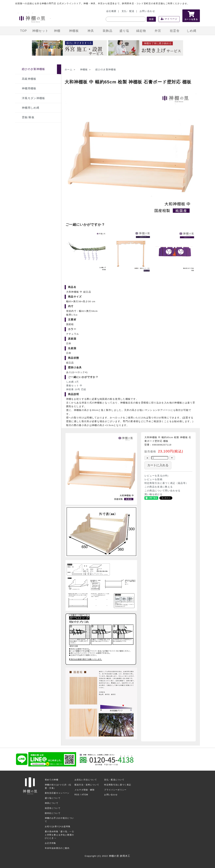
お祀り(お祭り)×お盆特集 (58, 826)
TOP (24, 31)
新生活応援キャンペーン (57, 793)
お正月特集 (50, 843)
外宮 (158, 31)
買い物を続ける (153, 494)
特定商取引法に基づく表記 (118, 785)
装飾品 (107, 31)
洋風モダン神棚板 (34, 98)
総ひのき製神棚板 (34, 69)
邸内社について (53, 813)
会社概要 (111, 11)
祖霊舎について (53, 808)
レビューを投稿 (153, 479)
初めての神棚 (52, 780)
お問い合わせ (147, 11)
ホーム (69, 70)
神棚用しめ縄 (31, 108)
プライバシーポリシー (115, 790)
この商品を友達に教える (159, 487)
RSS (77, 795)
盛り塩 (124, 31)
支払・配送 (128, 11)
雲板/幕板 (28, 117)
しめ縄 (191, 31)
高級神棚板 (29, 79)
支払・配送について (114, 780)
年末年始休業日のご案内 (57, 848)
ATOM (85, 795)
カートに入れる (158, 465)
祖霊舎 (175, 31)
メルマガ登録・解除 (85, 790)
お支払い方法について (86, 780)
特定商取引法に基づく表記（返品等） (166, 483)
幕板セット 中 (74, 386)
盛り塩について (53, 798)
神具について (52, 803)
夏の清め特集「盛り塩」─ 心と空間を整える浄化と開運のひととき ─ (60, 835)
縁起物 (141, 31)
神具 (91, 31)
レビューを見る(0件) (156, 476)
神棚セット (40, 31)
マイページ (169, 19)
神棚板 (74, 31)
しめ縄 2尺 (72, 382)
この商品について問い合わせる (163, 491)
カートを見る (191, 16)
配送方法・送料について (87, 785)
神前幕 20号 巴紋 (76, 389)
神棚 (57, 31)
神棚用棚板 (29, 88)
